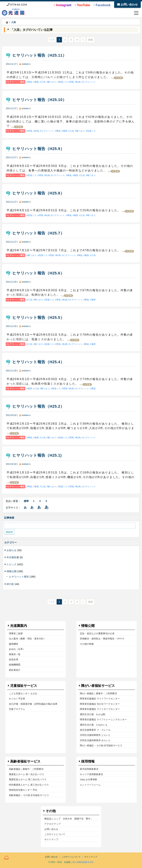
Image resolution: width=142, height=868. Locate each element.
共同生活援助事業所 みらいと (95, 740)
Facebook (102, 5)
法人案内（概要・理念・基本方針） (27, 639)
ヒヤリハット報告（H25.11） (39, 55)
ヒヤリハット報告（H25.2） (38, 406)
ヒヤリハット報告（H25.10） (39, 100)
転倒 (78, 82)
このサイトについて (55, 834)
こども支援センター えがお (23, 693)
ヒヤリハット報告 (16, 82)
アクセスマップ (52, 824)
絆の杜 (10, 584)
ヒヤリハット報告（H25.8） (38, 193)
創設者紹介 (15, 670)
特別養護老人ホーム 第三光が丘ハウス (29, 785)
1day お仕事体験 (88, 779)
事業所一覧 (15, 654)
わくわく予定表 (17, 699)
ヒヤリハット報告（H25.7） (38, 233)
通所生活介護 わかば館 (93, 714)
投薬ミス (63, 82)
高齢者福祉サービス (25, 761)
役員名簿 (13, 659)
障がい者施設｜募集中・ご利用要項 (98, 693)
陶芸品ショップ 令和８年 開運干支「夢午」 (69, 819)
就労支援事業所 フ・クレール (95, 730)
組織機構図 (15, 665)
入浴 (43, 82)
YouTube (83, 5)
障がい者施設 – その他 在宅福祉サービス (101, 745)
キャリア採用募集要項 (91, 774)
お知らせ (12, 550)
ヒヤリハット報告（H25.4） (38, 362)
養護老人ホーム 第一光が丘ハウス (27, 774)
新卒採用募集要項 (89, 769)
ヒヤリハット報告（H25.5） (38, 317)
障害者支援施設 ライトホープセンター (100, 709)
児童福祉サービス (24, 686)
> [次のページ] (83, 40)
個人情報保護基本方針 (83, 862)
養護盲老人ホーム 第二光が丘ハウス (28, 779)
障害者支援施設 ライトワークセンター (100, 699)
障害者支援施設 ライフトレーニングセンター (103, 719)
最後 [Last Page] (91, 40)
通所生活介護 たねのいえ (94, 725)
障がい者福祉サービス (98, 686)
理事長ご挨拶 (16, 633)
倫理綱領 (13, 644)
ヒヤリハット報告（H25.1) (37, 455)
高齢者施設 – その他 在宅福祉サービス (29, 795)
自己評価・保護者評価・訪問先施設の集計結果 (33, 704)
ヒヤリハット (89, 82)
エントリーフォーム (90, 785)
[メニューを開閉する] (136, 13)
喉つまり (52, 82)
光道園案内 (19, 626)
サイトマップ (51, 839)
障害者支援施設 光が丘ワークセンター (100, 704)
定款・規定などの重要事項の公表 (97, 633)
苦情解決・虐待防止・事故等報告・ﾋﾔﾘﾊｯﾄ (102, 639)
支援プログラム (17, 709)
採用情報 (88, 761)
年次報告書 (13, 557)
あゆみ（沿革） (17, 649)
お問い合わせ (127, 5)
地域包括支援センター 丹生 (23, 790)
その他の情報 (87, 644)
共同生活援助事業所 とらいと (95, 735)
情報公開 (12, 571)
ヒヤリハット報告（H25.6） (38, 273)
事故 (30, 82)
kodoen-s (26, 64)
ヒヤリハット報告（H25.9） (38, 149)
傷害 (37, 82)
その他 (51, 811)
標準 (26, 501)
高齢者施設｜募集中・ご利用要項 (26, 769)
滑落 (72, 82)
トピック (12, 564)
